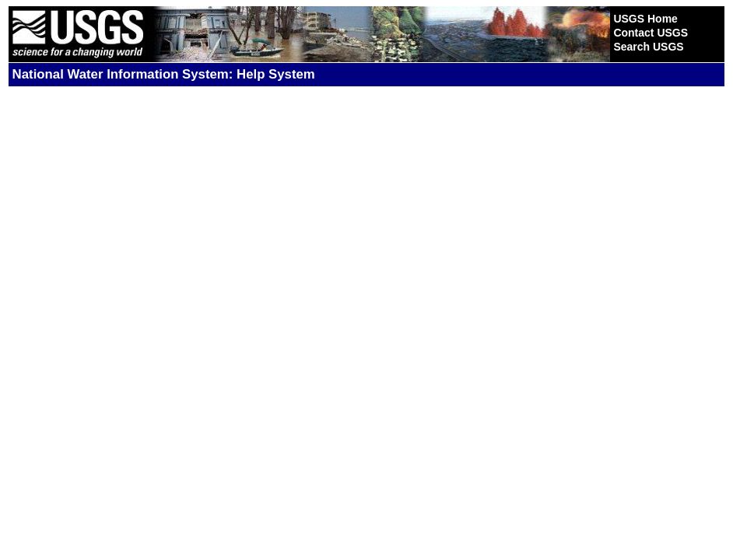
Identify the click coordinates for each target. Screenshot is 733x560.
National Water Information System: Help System (164, 74)
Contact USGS (651, 33)
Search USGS (648, 47)
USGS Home (645, 19)
